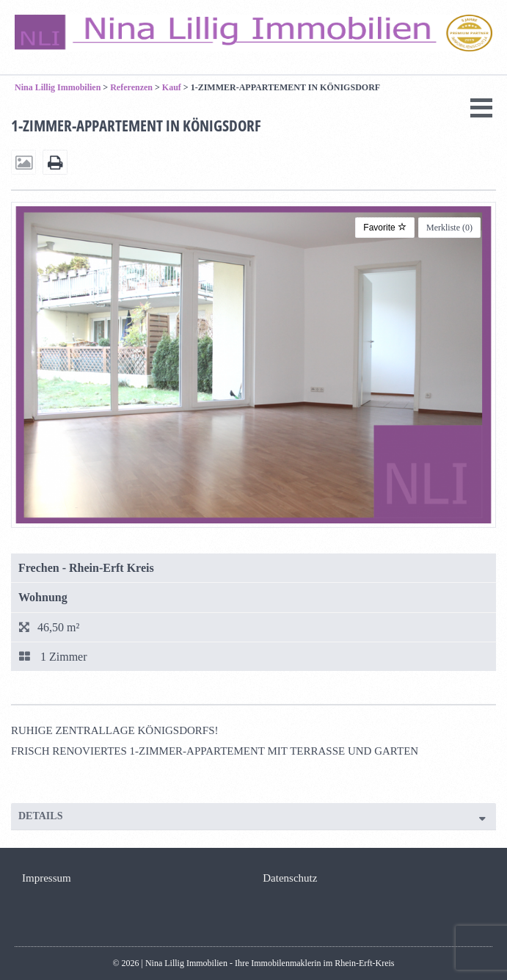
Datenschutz (290, 878)
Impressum (47, 878)
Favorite (385, 228)
